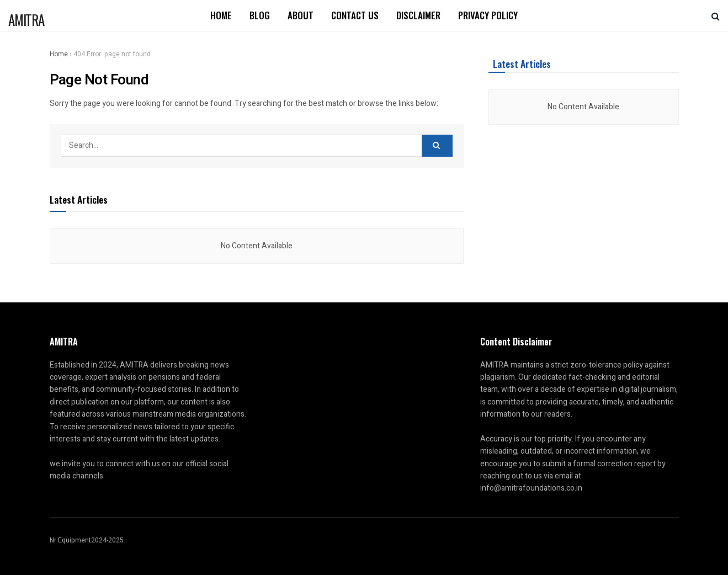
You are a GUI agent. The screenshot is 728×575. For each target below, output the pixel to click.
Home (221, 15)
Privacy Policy (488, 15)
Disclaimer (418, 15)
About (301, 15)
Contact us (355, 15)
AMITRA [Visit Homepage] (26, 18)
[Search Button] (716, 15)
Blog (260, 15)
